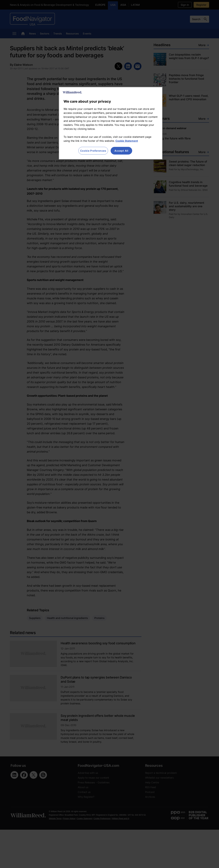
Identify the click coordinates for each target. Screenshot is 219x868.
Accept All (121, 151)
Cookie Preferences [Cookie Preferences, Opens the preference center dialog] (93, 151)
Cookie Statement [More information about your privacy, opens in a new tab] (127, 141)
